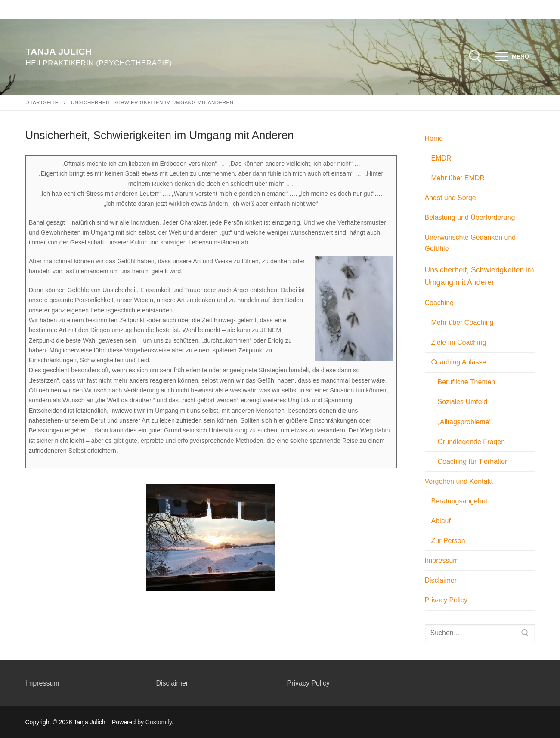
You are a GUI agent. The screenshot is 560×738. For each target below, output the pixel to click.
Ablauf (441, 521)
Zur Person (448, 541)
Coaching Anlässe (460, 362)
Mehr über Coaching (463, 323)
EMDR (441, 158)
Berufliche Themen (467, 382)
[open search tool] (475, 57)
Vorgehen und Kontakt (460, 481)
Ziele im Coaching (459, 342)
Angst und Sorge (450, 198)
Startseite (42, 102)
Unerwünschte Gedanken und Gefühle (470, 243)
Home (435, 138)
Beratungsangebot (459, 501)
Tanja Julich (59, 51)
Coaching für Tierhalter (473, 462)
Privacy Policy (446, 600)
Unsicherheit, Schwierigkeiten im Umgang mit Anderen (480, 276)
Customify (159, 722)
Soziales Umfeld (463, 402)
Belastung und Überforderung (470, 218)
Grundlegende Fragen (472, 442)
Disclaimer (441, 580)
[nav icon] (512, 57)
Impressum (442, 560)
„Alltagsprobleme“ (465, 422)
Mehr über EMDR (458, 178)
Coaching (440, 303)
